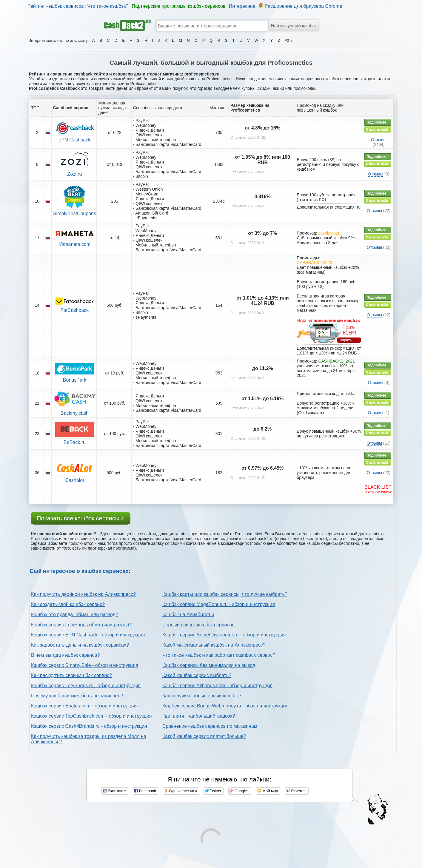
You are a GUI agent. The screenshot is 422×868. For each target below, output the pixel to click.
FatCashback (75, 310)
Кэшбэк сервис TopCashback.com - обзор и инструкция (91, 716)
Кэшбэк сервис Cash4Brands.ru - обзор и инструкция (89, 726)
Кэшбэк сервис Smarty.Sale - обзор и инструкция (85, 665)
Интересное (242, 6)
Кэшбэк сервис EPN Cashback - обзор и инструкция (88, 635)
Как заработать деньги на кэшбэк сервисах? (80, 645)
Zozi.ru (75, 174)
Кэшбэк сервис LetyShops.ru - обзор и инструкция (86, 686)
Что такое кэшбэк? (108, 6)
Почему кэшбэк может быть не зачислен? (77, 696)
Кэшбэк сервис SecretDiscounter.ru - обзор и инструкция (224, 635)
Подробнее (376, 122)
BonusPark (75, 380)
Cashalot (74, 480)
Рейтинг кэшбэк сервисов (56, 6)
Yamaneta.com (75, 244)
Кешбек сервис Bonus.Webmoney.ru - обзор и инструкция (225, 706)
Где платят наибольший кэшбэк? (199, 716)
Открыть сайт (377, 129)
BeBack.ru (75, 442)
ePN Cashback (75, 140)
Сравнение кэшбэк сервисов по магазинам (210, 726)
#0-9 (289, 40)
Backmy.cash (75, 413)
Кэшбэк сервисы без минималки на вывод (209, 665)
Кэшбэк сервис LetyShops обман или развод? (81, 625)
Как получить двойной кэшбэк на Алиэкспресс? (83, 594)
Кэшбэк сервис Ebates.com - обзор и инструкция (84, 706)
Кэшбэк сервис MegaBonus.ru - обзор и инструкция (219, 604)
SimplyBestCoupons (75, 213)
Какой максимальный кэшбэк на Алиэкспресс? (214, 645)
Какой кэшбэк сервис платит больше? (204, 736)
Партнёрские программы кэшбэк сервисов (178, 6)
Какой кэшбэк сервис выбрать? (197, 675)
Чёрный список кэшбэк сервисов (198, 625)
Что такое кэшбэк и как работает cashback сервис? (219, 655)
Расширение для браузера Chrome (304, 6)
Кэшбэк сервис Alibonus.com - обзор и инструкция (217, 686)
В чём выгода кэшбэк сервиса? (65, 655)
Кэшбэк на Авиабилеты (188, 615)
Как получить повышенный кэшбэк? (202, 696)
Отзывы (379, 140)
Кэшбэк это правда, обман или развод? (75, 615)
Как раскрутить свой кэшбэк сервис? (71, 675)
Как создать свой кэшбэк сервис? (68, 604)
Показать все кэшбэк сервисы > (81, 518)
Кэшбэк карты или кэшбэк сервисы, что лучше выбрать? (225, 594)
